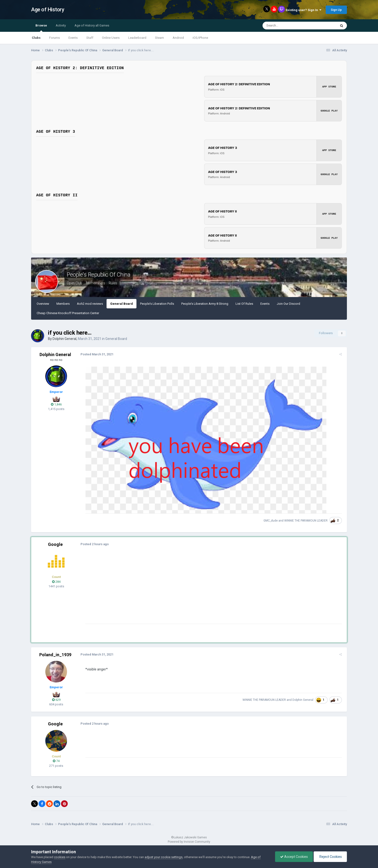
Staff (90, 38)
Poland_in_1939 (55, 655)
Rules (113, 283)
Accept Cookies (294, 857)
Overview (43, 304)
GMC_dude (272, 521)
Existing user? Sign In (304, 10)
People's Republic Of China (99, 275)
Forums (54, 38)
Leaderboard (137, 38)
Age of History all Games (92, 25)
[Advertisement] (172, 590)
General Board (121, 304)
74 (56, 761)
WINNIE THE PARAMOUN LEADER (307, 521)
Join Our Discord (288, 304)
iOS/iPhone (200, 38)
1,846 (56, 404)
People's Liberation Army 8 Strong (205, 304)
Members (63, 304)
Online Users (111, 38)
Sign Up (336, 10)
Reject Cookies (330, 857)
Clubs (36, 38)
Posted (96, 354)
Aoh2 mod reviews (90, 304)
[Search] (288, 26)
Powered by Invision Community (189, 842)
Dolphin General (64, 339)
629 (56, 700)
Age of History (48, 10)
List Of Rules (244, 304)
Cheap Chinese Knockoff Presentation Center (68, 313)
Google (55, 544)
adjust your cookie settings (164, 857)
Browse (41, 28)
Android (178, 38)
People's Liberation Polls (157, 304)
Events (73, 38)
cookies (60, 857)
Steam (159, 38)
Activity (61, 25)
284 (56, 582)
